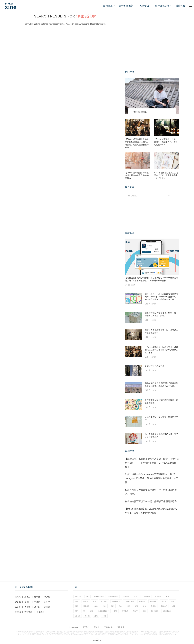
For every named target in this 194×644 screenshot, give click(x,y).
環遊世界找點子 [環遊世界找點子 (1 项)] (103, 611)
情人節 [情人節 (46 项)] (164, 601)
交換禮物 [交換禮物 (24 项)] (126, 597)
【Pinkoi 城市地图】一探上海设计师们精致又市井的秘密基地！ (137, 175)
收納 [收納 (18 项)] (96, 606)
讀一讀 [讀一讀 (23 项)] (78, 616)
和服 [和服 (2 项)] (168, 597)
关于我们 (86, 627)
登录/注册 (121, 627)
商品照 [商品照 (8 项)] (86, 601)
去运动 (18, 612)
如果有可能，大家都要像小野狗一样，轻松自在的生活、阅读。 (161, 314)
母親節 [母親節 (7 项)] (153, 606)
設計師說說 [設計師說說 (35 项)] (167, 611)
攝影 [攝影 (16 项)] (77, 606)
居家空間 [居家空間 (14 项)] (142, 601)
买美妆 (27, 607)
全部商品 (41, 612)
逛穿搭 (37, 597)
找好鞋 (47, 597)
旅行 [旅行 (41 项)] (112, 606)
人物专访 (144, 6)
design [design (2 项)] (78, 597)
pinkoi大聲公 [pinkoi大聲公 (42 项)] (99, 597)
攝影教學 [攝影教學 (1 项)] (86, 606)
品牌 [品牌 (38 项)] (77, 601)
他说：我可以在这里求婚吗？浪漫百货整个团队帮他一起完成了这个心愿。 (161, 384)
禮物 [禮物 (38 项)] (115, 611)
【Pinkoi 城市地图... (139, 112)
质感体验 (181, 6)
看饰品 (27, 597)
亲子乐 (37, 607)
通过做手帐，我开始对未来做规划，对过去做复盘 (161, 401)
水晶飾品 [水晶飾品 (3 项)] (164, 606)
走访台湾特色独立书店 (154, 366)
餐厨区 (27, 602)
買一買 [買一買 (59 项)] (87, 616)
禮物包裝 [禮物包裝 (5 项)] (125, 611)
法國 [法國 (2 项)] (173, 606)
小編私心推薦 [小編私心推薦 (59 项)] (130, 601)
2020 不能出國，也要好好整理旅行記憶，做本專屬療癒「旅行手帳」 (166, 175)
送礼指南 (28, 612)
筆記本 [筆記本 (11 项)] (135, 611)
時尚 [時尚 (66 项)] (128, 606)
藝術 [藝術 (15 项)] (144, 611)
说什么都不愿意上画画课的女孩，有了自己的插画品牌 (161, 435)
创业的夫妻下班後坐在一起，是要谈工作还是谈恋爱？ (161, 331)
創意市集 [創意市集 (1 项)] (158, 597)
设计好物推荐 (126, 6)
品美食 (18, 607)
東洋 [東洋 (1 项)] (145, 606)
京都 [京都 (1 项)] (136, 597)
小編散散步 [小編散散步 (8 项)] (116, 601)
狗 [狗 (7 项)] (84, 611)
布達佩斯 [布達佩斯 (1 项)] (153, 601)
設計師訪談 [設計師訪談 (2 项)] (155, 611)
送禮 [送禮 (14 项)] (96, 616)
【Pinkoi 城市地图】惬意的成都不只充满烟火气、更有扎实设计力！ (166, 142)
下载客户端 (108, 627)
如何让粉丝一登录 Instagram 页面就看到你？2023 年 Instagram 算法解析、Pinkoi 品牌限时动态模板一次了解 (161, 297)
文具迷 (37, 602)
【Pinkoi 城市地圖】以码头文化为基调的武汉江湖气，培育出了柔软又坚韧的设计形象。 (137, 143)
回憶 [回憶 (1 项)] (94, 601)
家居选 (18, 602)
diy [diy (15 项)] (87, 597)
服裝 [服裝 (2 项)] (136, 606)
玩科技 (47, 602)
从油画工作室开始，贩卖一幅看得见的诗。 (161, 418)
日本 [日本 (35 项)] (120, 606)
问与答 (97, 627)
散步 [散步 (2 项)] (104, 606)
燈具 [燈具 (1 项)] (77, 611)
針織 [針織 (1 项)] (104, 616)
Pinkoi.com (74, 627)
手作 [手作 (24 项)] (173, 601)
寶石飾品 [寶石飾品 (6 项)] (104, 601)
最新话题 (108, 6)
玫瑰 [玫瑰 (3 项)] (91, 611)
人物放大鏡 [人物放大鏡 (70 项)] (146, 597)
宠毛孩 (47, 607)
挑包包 (18, 597)
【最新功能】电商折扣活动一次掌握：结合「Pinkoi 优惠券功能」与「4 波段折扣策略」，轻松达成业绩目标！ (152, 279)
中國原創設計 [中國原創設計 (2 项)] (113, 597)
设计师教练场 (162, 6)
